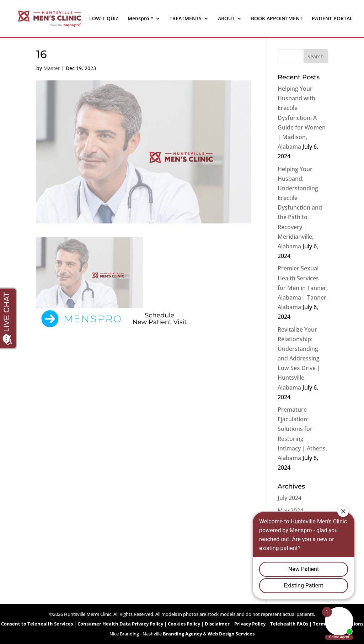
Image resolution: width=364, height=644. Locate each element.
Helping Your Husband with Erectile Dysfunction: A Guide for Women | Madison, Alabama (302, 118)
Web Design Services (231, 634)
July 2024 (290, 498)
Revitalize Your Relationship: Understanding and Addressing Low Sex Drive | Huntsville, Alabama (299, 358)
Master (52, 68)
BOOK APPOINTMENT (277, 19)
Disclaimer (217, 624)
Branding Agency (182, 634)
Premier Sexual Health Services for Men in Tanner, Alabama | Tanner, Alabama (303, 288)
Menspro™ (140, 19)
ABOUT (226, 19)
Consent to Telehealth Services (37, 624)
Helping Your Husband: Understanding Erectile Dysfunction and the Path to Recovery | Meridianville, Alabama (300, 208)
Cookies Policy (184, 624)
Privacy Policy (250, 624)
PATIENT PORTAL (332, 19)
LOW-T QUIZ (104, 19)
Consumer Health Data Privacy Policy (120, 624)
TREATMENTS (186, 19)
